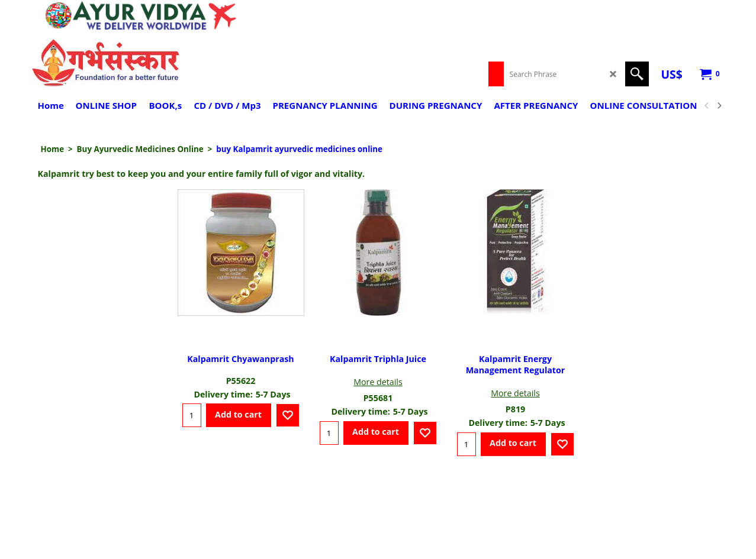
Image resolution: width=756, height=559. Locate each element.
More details (378, 382)
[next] (719, 106)
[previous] (707, 106)
